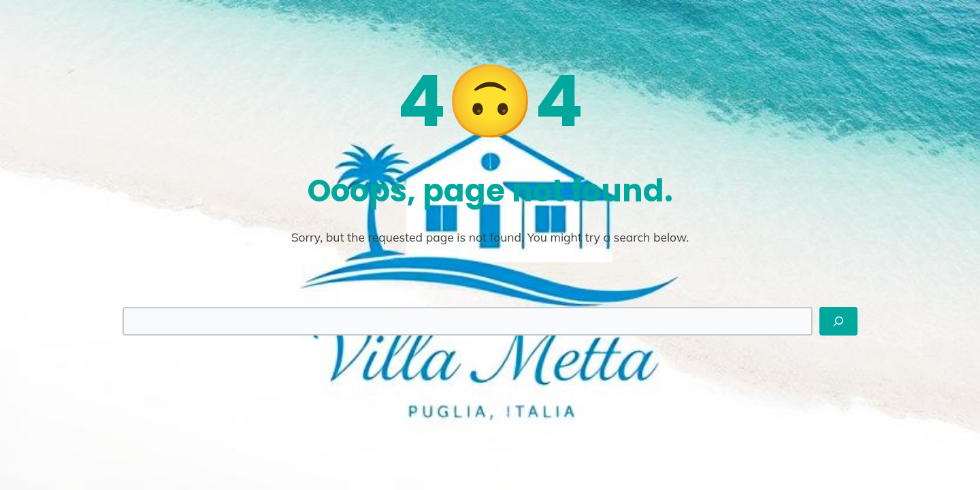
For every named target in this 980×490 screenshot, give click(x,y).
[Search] (838, 321)
